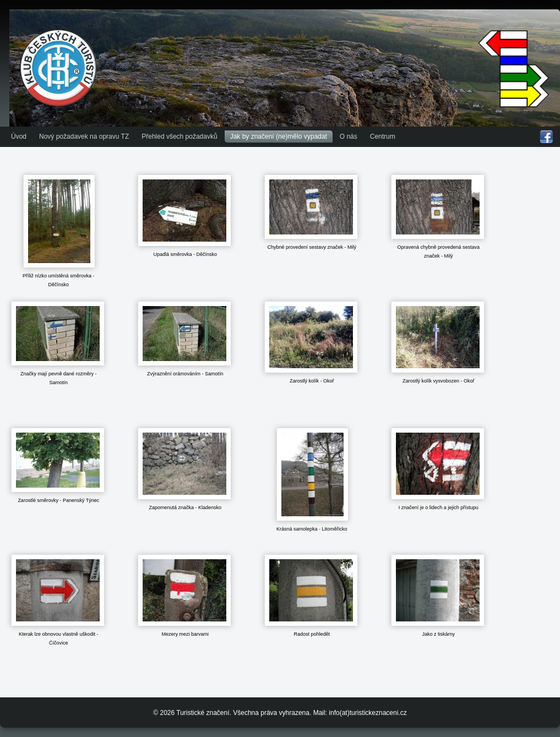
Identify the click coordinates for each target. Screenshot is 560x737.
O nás (349, 137)
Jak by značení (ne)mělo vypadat (279, 137)
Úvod (19, 137)
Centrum (383, 137)
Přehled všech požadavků (179, 137)
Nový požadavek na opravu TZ (84, 137)
